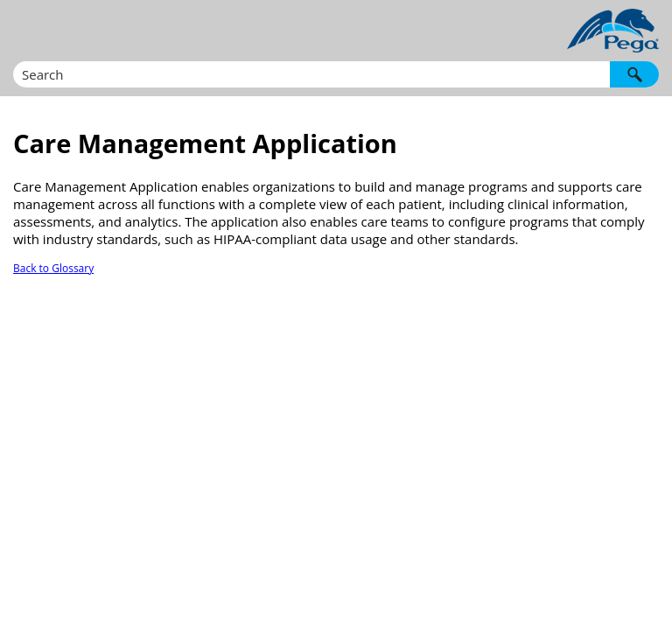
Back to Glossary (53, 268)
